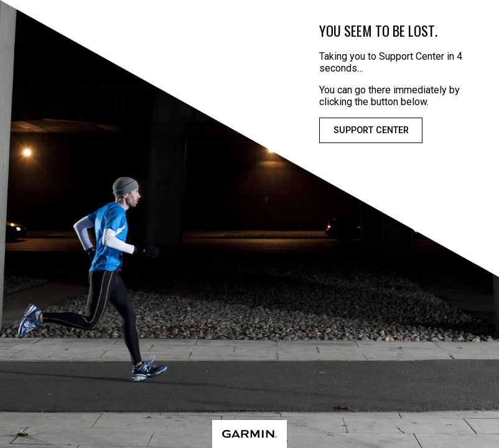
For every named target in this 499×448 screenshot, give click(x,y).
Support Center (371, 130)
